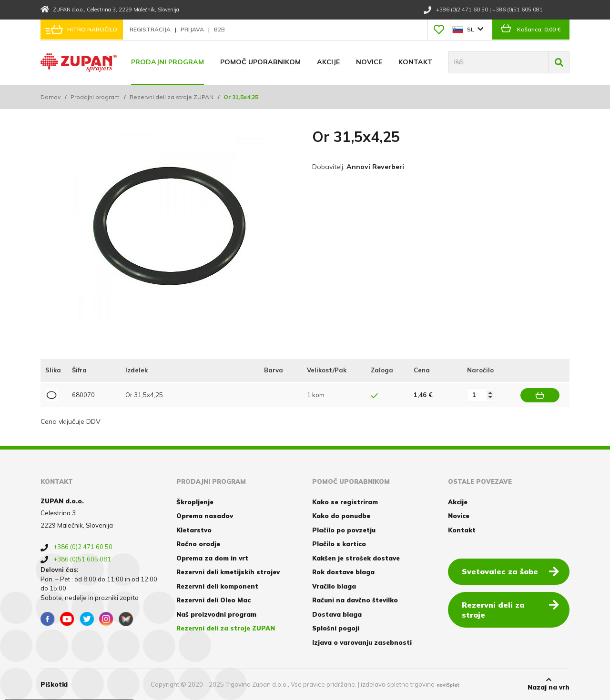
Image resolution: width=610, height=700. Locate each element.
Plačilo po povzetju (344, 530)
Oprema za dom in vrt (212, 558)
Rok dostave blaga (343, 572)
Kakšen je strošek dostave (356, 558)
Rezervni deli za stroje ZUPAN (172, 97)
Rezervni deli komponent (217, 586)
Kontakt (415, 62)
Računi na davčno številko (355, 600)
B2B (219, 29)
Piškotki (54, 684)
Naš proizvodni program (216, 614)
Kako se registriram (345, 502)
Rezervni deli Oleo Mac (213, 600)
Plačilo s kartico (339, 544)
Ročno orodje (198, 544)
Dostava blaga (337, 614)
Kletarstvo (194, 530)
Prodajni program (168, 62)
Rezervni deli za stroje (510, 609)
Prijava (193, 29)
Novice (369, 62)
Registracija (151, 29)
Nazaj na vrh (549, 684)
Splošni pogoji (336, 628)
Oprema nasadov (205, 516)
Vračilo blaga (334, 586)
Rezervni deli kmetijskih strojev (228, 572)
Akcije (328, 62)
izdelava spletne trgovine (398, 684)
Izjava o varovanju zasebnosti (362, 642)
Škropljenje (195, 502)
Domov (51, 97)
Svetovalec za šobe (510, 571)
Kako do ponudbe (341, 516)
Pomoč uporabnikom (260, 62)
